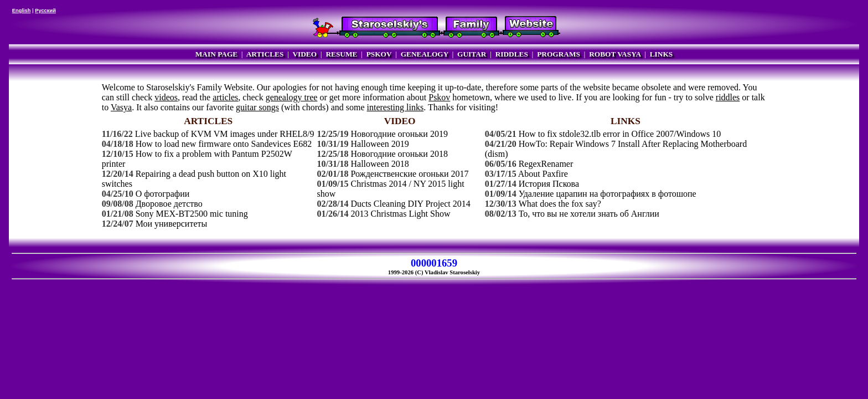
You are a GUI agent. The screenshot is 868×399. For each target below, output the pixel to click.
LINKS (661, 54)
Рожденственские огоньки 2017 (409, 174)
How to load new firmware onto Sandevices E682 (224, 144)
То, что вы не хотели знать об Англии (589, 214)
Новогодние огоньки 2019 (399, 134)
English (22, 11)
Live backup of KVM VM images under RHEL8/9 (225, 134)
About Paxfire (543, 174)
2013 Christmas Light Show (400, 214)
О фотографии (163, 194)
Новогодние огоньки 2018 (399, 154)
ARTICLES (265, 54)
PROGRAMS (559, 54)
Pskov (439, 97)
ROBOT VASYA (615, 54)
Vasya (121, 107)
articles (225, 97)
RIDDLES (512, 54)
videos (166, 97)
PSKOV (379, 54)
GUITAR (472, 54)
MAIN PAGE (216, 54)
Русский (45, 11)
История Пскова (549, 184)
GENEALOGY (425, 54)
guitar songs (257, 107)
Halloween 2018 (379, 164)
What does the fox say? (560, 204)
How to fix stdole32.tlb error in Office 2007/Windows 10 (620, 134)
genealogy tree (292, 97)
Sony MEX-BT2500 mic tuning (192, 214)
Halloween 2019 (379, 144)
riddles (728, 97)
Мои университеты (172, 224)
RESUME (341, 54)
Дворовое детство (169, 204)
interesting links (396, 107)
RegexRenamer (546, 164)
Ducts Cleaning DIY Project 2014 (410, 204)
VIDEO (304, 54)
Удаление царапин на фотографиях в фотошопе (608, 194)
